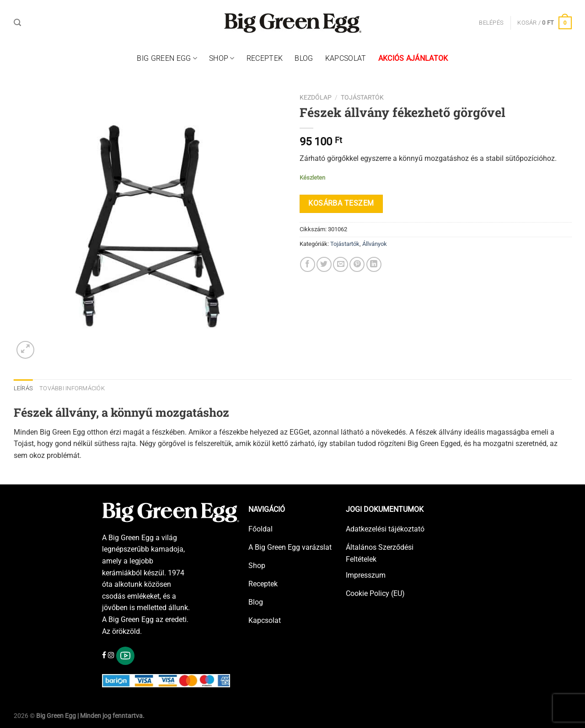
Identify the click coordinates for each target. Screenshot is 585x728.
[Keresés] (17, 23)
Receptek (265, 58)
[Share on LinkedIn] (374, 264)
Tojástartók (362, 97)
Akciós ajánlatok (413, 58)
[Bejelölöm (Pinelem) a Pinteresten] (357, 264)
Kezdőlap (316, 97)
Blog (304, 58)
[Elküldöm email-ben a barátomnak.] (341, 264)
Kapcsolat (346, 58)
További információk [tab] (72, 388)
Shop (222, 58)
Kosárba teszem (341, 203)
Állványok (375, 244)
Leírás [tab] (24, 388)
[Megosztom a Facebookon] (308, 264)
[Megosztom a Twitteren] (324, 264)
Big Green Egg (167, 58)
